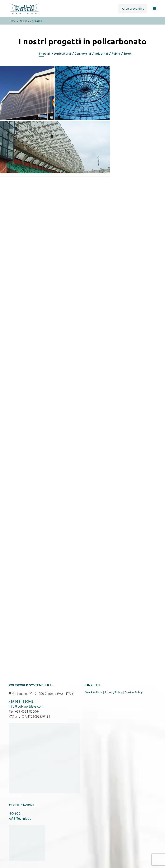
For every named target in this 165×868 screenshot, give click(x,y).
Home (12, 21)
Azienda (24, 21)
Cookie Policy (134, 692)
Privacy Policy (114, 692)
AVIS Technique (20, 819)
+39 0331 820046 (21, 701)
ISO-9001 (15, 814)
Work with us (94, 692)
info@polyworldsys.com (26, 706)
